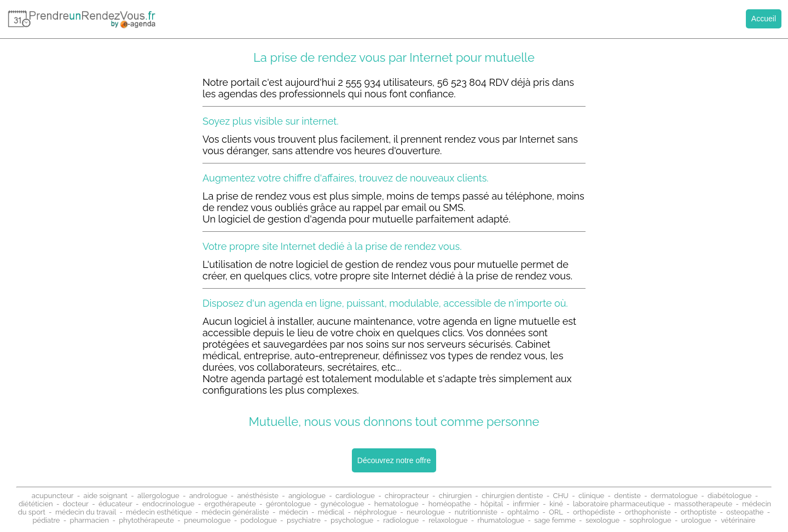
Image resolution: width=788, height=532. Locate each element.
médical (331, 512)
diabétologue (729, 496)
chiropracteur (407, 496)
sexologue (602, 520)
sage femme (555, 520)
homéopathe (450, 504)
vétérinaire (738, 520)
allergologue (158, 496)
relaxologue (448, 520)
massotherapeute (703, 504)
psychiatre (304, 520)
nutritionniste (476, 512)
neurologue (426, 512)
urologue (696, 520)
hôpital (492, 504)
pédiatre (47, 520)
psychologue (352, 520)
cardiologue (355, 496)
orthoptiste (699, 512)
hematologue (396, 504)
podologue (259, 520)
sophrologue (650, 520)
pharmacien (89, 520)
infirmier (526, 504)
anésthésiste (257, 496)
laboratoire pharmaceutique (619, 504)
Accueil (764, 19)
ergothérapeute (230, 504)
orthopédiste (594, 512)
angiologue (307, 496)
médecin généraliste (236, 512)
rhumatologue (501, 520)
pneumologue (207, 520)
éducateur (115, 504)
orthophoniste (648, 512)
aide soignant (106, 496)
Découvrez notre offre (394, 460)
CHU (560, 496)
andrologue (208, 496)
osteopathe (745, 512)
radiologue (401, 520)
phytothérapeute (146, 520)
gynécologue (343, 504)
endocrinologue (169, 504)
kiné (556, 504)
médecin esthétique (159, 512)
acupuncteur (53, 496)
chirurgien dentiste (512, 496)
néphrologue (375, 512)
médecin (294, 512)
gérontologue (288, 504)
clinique (591, 496)
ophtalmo (523, 512)
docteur (76, 504)
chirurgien (455, 496)
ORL (556, 512)
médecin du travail (86, 512)
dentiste (627, 496)
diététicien (36, 504)
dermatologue (674, 496)
